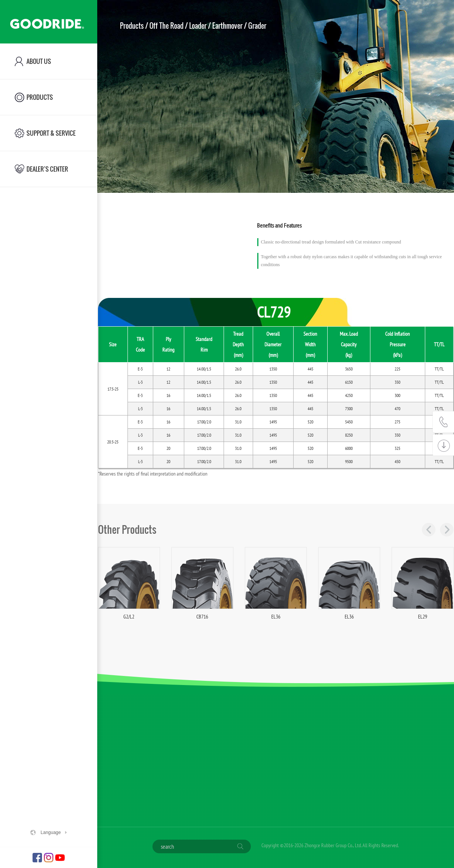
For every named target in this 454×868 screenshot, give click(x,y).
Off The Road (166, 26)
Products (132, 26)
